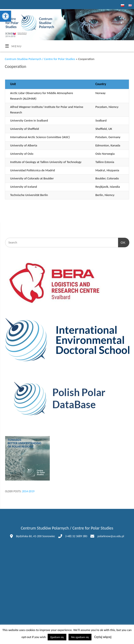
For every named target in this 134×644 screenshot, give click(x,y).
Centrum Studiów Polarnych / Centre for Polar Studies (40, 59)
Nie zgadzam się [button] (80, 637)
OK (122, 242)
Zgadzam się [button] (57, 637)
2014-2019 (28, 491)
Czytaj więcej (103, 637)
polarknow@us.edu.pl (111, 536)
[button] (6, 16)
